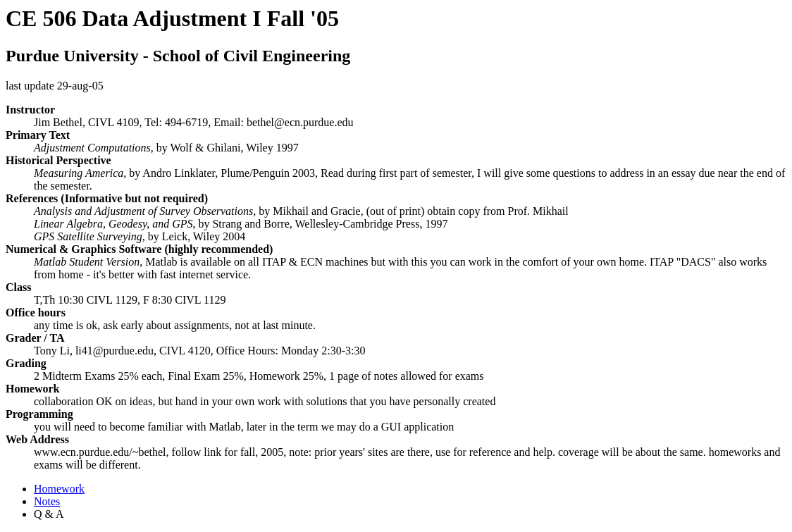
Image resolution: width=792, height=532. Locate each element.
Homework (59, 489)
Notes (47, 501)
